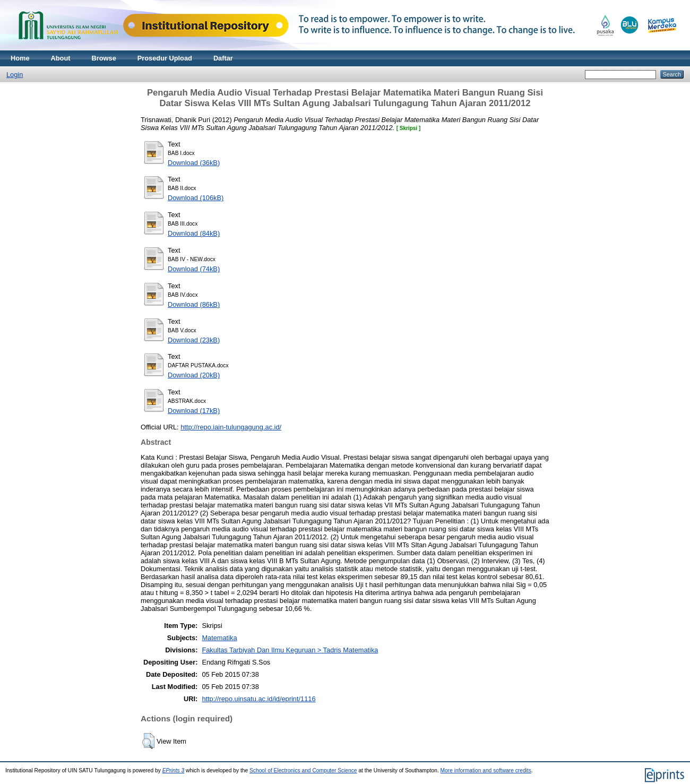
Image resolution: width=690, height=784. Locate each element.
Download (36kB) (194, 163)
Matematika (219, 638)
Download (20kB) (194, 375)
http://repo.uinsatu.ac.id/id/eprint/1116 (258, 699)
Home (20, 58)
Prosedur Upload (165, 58)
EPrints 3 (174, 770)
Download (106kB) (196, 198)
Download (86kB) (194, 304)
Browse (104, 58)
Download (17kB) (194, 411)
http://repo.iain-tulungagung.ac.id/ (231, 427)
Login (15, 75)
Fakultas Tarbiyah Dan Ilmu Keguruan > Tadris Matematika (290, 650)
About (61, 58)
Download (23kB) (194, 340)
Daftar (223, 58)
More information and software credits (486, 770)
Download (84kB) (194, 233)
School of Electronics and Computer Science (303, 770)
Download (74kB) (194, 269)
